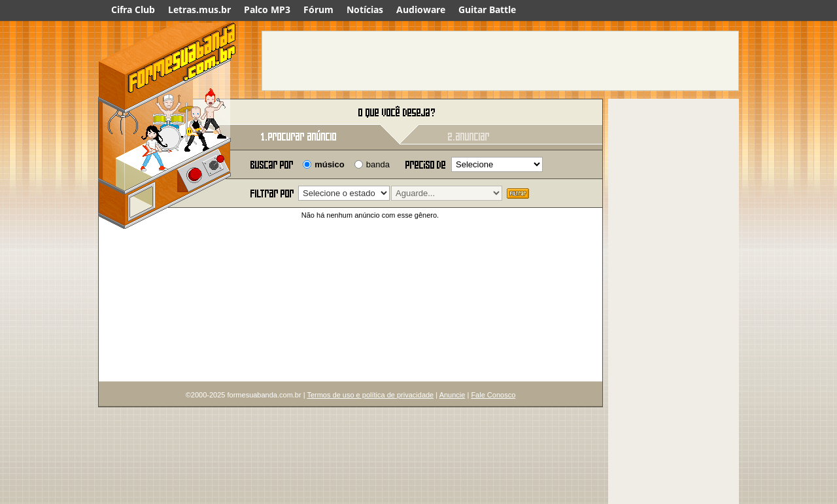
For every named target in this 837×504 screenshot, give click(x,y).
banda (378, 164)
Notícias (365, 9)
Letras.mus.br (199, 9)
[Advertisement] (500, 61)
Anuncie (453, 395)
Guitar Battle (487, 9)
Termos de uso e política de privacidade (370, 395)
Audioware (421, 9)
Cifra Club (133, 9)
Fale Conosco (493, 395)
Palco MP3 (267, 9)
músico (330, 164)
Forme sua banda (167, 113)
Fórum (318, 9)
